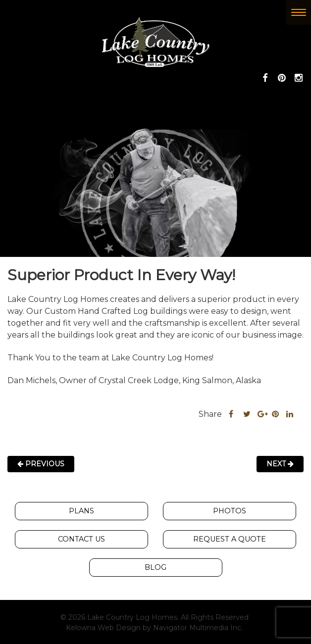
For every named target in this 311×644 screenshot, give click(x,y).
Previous (41, 464)
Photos (230, 511)
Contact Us (81, 539)
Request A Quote (230, 539)
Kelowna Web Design (103, 628)
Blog (155, 567)
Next (280, 464)
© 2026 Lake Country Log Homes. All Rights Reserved (155, 617)
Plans (81, 511)
